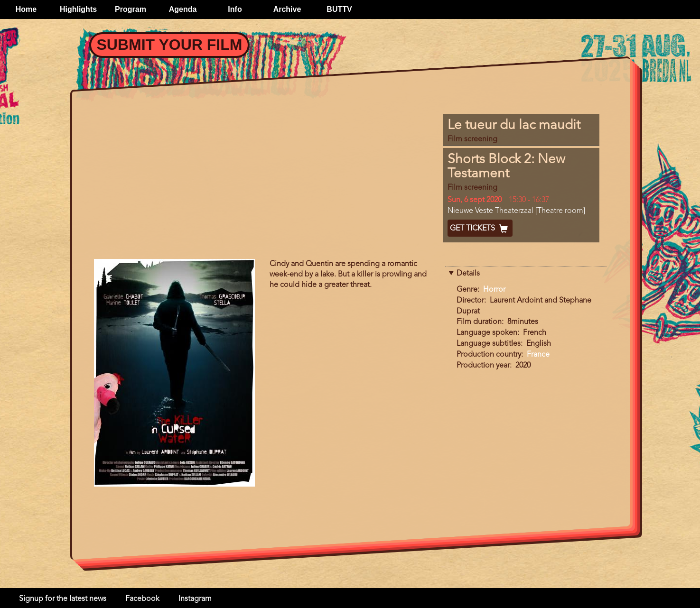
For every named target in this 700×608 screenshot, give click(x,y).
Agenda (183, 9)
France (538, 355)
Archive (287, 9)
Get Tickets (480, 229)
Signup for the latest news (63, 599)
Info (235, 9)
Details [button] (468, 274)
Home (26, 9)
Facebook (142, 599)
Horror (494, 290)
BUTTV (339, 9)
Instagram (195, 599)
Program (131, 9)
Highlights (78, 9)
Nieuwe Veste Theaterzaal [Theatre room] (516, 211)
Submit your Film (170, 45)
